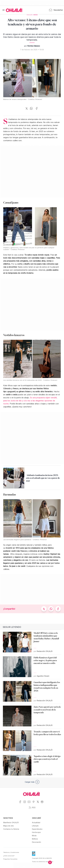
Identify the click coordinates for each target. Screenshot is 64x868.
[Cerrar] (50, 862)
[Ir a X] (39, 803)
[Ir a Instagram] (26, 803)
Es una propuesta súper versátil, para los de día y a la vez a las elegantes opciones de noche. (30, 401)
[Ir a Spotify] (43, 803)
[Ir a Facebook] (21, 803)
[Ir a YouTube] (30, 803)
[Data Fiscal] (34, 854)
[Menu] (4, 10)
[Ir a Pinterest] (34, 803)
